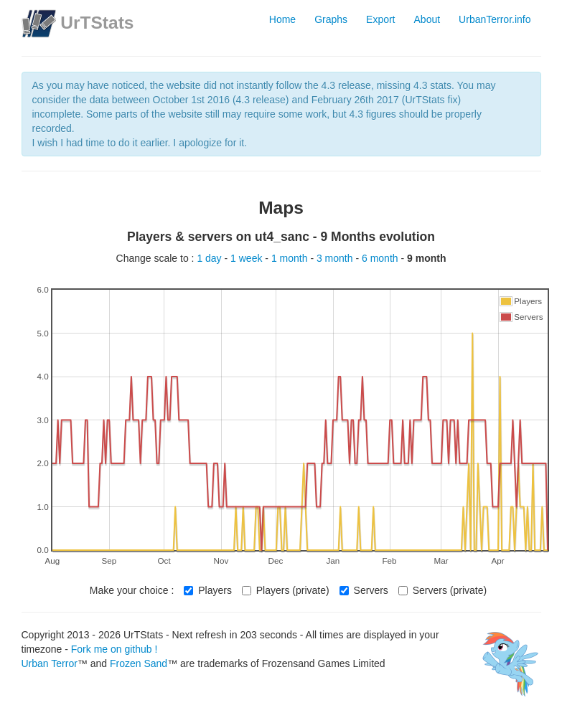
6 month (381, 258)
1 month (291, 258)
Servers (364, 590)
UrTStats (97, 23)
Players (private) (286, 590)
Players (208, 590)
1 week (248, 258)
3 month (336, 258)
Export (380, 19)
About (427, 19)
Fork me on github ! (114, 649)
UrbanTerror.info (495, 19)
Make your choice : (132, 590)
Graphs (331, 19)
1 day (210, 258)
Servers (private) (442, 590)
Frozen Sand (139, 663)
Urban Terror (50, 663)
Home (282, 19)
